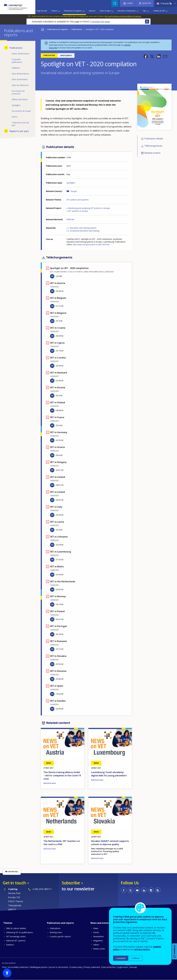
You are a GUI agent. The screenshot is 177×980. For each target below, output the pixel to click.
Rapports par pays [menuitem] (19, 131)
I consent (121, 958)
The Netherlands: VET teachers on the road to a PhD (62, 843)
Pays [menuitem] (145, 11)
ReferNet (70, 219)
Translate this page (100, 22)
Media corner (99, 949)
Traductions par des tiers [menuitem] (20, 124)
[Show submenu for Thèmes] (59, 11)
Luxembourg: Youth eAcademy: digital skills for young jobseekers (109, 774)
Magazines (98, 941)
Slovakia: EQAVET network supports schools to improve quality (110, 843)
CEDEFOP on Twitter (131, 890)
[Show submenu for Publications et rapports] (83, 11)
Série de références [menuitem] (20, 85)
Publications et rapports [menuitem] (73, 11)
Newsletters (99, 936)
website (127, 45)
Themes (8, 923)
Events (96, 932)
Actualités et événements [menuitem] (127, 11)
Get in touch (14, 883)
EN (52, 276)
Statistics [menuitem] (92, 11)
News (96, 928)
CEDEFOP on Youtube (137, 890)
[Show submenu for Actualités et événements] (137, 11)
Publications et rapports (58, 29)
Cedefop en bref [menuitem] (159, 11)
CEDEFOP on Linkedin (144, 890)
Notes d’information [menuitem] (21, 54)
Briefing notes (56, 932)
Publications (77, 29)
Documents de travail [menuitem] (21, 111)
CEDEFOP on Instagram (151, 890)
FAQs (4, 967)
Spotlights (71, 183)
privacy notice (142, 949)
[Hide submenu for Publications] (6, 48)
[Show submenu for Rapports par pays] (6, 131)
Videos (96, 945)
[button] (146, 56)
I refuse (136, 958)
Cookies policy (76, 967)
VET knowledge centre (16, 936)
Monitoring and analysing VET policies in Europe (89, 208)
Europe (74, 191)
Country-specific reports (60, 936)
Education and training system (83, 228)
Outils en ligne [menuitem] (105, 11)
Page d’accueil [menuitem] (42, 11)
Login (130, 3)
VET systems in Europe (78, 211)
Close (147, 22)
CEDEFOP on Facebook (124, 890)
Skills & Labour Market (16, 928)
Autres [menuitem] (15, 117)
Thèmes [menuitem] (54, 11)
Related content (152, 153)
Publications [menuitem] (16, 48)
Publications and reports (60, 923)
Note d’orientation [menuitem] (20, 79)
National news (50, 783)
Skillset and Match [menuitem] (20, 99)
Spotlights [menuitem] (16, 105)
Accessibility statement (18, 967)
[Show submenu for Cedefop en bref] (166, 11)
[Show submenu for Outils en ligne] (112, 11)
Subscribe (53, 48)
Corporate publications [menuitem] (17, 61)
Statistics (10, 945)
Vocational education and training (85, 231)
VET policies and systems (78, 200)
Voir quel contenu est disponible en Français (123, 16)
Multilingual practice (39, 967)
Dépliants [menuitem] (16, 68)
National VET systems (16, 941)
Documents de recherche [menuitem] (18, 92)
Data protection (109, 967)
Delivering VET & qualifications (20, 932)
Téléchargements (153, 146)
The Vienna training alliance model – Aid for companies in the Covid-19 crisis (62, 775)
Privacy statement (92, 967)
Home (42, 29)
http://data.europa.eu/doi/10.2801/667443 (91, 244)
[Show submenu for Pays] (148, 11)
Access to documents (59, 967)
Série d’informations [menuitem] (20, 74)
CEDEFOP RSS (158, 890)
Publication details (154, 139)
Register (147, 3)
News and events (100, 923)
